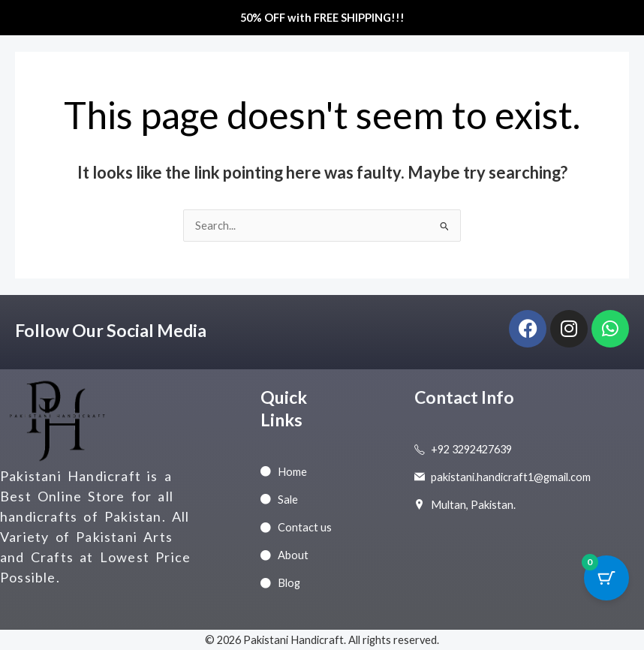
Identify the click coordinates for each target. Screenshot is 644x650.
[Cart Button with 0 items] (606, 578)
